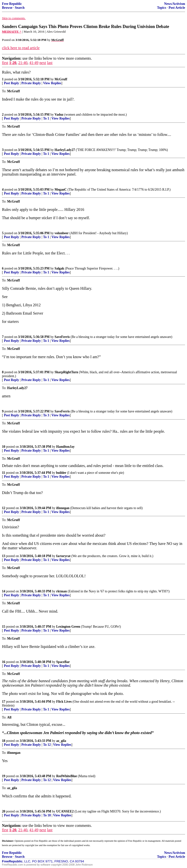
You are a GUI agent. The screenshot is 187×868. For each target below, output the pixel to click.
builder (61, 473)
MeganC (61, 190)
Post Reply (11, 83)
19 (4, 776)
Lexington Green (68, 627)
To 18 (47, 815)
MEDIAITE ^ (12, 32)
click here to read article (21, 48)
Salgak (59, 268)
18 (4, 741)
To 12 (47, 745)
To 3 (46, 415)
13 (4, 556)
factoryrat (63, 556)
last (50, 63)
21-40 (23, 63)
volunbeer (62, 233)
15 (4, 627)
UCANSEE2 (65, 811)
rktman (62, 591)
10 (4, 447)
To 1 (46, 118)
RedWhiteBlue (67, 776)
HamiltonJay (65, 447)
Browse (7, 8)
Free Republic (12, 4)
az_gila (61, 741)
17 (4, 702)
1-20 (13, 63)
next (43, 63)
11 (4, 473)
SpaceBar (63, 662)
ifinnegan (63, 508)
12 (4, 508)
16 (4, 662)
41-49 (34, 63)
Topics (162, 8)
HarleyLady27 (65, 150)
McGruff (61, 79)
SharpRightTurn (66, 372)
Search (20, 8)
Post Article (177, 8)
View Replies (52, 83)
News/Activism (175, 4)
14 (4, 591)
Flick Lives (64, 702)
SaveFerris (62, 337)
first (5, 63)
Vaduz (59, 115)
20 (4, 811)
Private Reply (31, 83)
